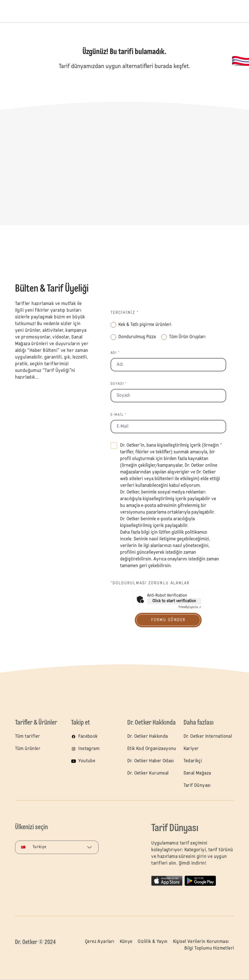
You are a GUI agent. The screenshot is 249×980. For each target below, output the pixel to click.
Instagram (89, 749)
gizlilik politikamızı (189, 533)
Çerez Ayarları (100, 942)
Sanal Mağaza (197, 773)
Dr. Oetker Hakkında (148, 737)
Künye (126, 942)
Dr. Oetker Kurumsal (148, 773)
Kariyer (191, 749)
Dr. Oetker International (208, 737)
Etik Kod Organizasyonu (152, 749)
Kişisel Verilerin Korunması (201, 942)
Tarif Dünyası (197, 786)
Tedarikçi (193, 761)
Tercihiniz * (125, 313)
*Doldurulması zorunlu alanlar (150, 583)
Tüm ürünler (28, 749)
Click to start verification (174, 601)
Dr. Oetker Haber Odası (151, 761)
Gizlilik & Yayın (152, 942)
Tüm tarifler (28, 737)
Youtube (87, 761)
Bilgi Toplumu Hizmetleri (209, 948)
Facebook (88, 737)
